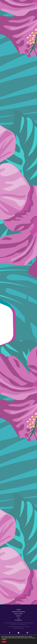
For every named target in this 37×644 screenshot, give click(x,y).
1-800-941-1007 (14, 624)
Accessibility (19, 620)
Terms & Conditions (26, 627)
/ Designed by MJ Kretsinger (19, 628)
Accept (4, 642)
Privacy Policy (19, 627)
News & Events (18, 614)
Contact (19, 616)
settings (4, 639)
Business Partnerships (19, 612)
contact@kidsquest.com (22, 624)
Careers (19, 610)
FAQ (19, 618)
